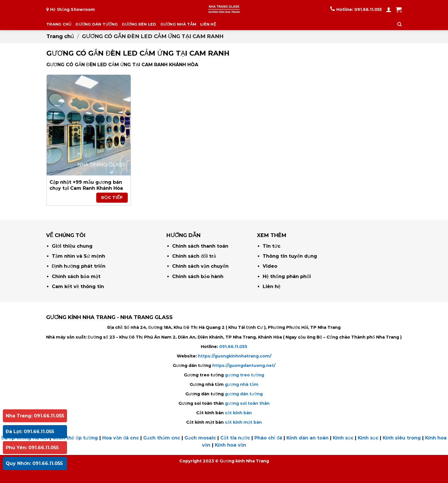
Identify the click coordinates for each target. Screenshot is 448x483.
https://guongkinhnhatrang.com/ (235, 356)
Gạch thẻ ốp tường (75, 438)
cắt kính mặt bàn (243, 422)
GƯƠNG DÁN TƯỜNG (97, 24)
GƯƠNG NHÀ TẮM (178, 24)
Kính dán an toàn (307, 438)
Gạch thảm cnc (162, 438)
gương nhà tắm (242, 384)
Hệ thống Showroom (73, 9)
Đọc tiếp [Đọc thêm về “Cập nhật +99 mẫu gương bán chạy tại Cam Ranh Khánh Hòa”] (112, 197)
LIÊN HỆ (208, 24)
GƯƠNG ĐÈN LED (139, 24)
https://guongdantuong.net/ (244, 365)
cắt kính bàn (238, 413)
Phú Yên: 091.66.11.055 (32, 448)
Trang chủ (60, 36)
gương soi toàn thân (247, 403)
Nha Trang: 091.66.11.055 (35, 416)
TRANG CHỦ (59, 24)
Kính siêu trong (402, 438)
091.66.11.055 (368, 9)
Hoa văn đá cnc (121, 438)
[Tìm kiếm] (399, 24)
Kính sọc (343, 438)
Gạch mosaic (200, 438)
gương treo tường (244, 375)
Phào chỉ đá (268, 438)
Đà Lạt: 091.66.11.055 (30, 432)
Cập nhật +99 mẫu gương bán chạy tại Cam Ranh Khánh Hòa (86, 185)
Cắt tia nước (235, 438)
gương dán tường (244, 394)
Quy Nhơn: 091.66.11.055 (34, 463)
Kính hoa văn (231, 445)
